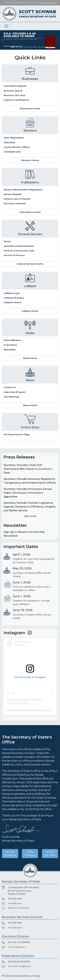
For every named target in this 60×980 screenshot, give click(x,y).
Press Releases (12, 340)
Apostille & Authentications (19, 246)
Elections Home (30, 160)
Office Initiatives (30, 854)
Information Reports (15, 86)
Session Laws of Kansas (17, 199)
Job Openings (12, 397)
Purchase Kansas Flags (17, 434)
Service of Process (14, 255)
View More (30, 516)
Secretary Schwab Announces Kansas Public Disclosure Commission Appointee (28, 493)
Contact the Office (50, 854)
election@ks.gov (17, 947)
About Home (30, 405)
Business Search (13, 91)
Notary (7, 241)
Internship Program (15, 392)
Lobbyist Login (12, 293)
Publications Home (30, 212)
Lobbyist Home (30, 311)
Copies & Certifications (16, 100)
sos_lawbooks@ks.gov (20, 966)
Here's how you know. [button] (49, 3)
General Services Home (30, 264)
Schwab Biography (10, 854)
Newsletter (10, 350)
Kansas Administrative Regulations (23, 190)
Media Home (30, 358)
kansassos (41, 710)
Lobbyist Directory (14, 298)
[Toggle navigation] (6, 26)
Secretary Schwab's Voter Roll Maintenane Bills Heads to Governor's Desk (28, 469)
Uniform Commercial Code (19, 251)
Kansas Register (13, 194)
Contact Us (10, 387)
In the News (10, 345)
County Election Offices (17, 147)
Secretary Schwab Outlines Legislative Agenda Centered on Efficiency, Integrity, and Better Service (30, 507)
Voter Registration (14, 138)
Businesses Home (30, 109)
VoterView (9, 142)
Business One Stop (14, 95)
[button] (2, 40)
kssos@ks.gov (15, 903)
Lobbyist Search (13, 302)
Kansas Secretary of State (19, 710)
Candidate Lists (12, 152)
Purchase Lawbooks (15, 204)
